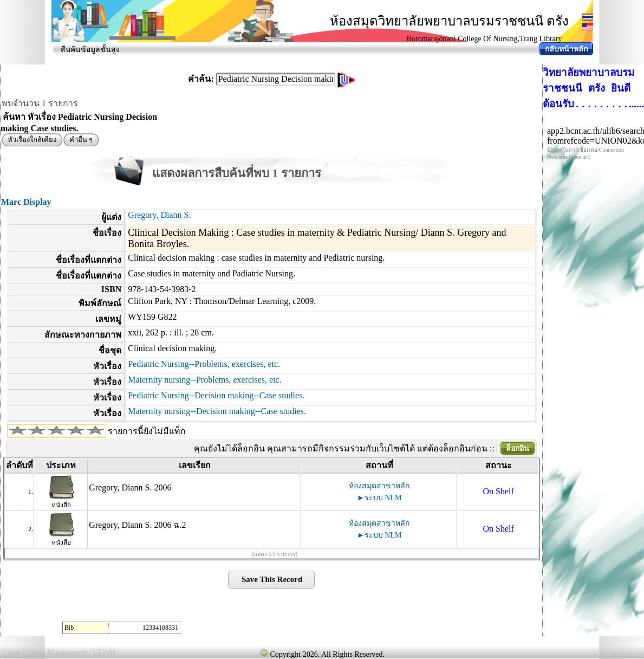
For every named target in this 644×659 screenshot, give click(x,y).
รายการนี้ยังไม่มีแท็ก (147, 431)
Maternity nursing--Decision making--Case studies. (217, 411)
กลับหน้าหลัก (566, 49)
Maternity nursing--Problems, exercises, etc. (204, 380)
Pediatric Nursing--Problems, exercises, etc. (204, 364)
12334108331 (160, 628)
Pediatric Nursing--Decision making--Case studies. (216, 395)
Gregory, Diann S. (159, 215)
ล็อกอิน (518, 448)
